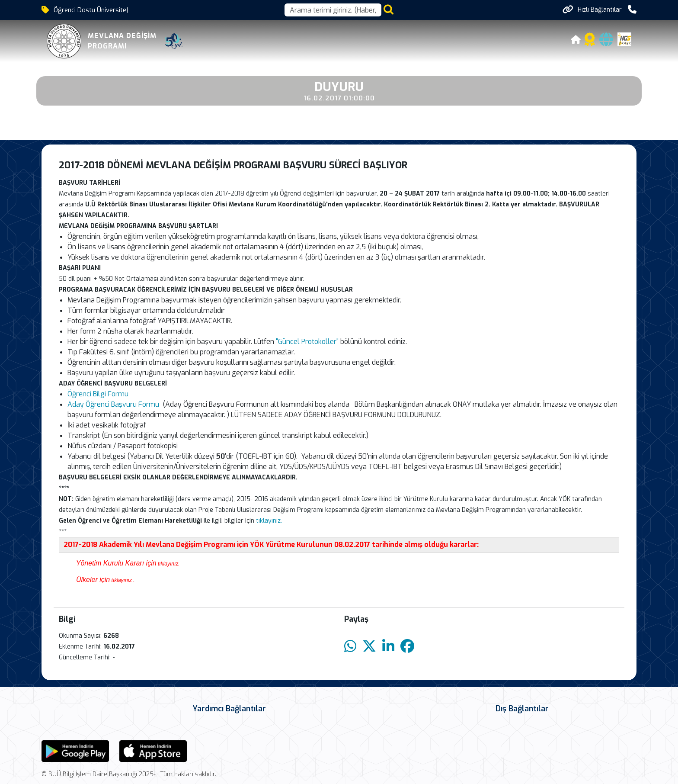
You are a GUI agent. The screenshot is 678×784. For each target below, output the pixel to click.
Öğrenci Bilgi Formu (98, 394)
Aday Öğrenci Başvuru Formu (113, 404)
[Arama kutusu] (333, 10)
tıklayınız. (270, 521)
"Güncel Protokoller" (307, 342)
